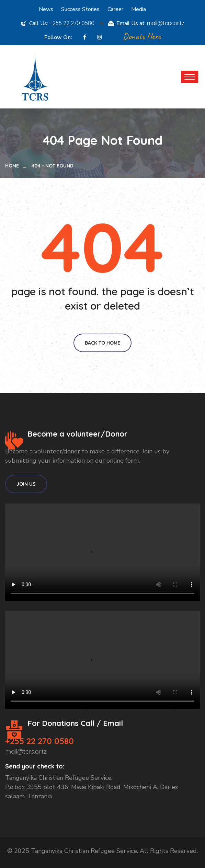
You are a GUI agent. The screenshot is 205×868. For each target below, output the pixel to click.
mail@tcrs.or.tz (166, 23)
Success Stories (80, 9)
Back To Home (103, 343)
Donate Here (142, 36)
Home (13, 166)
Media (139, 9)
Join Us (26, 484)
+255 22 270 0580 (72, 23)
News (46, 9)
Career (115, 9)
